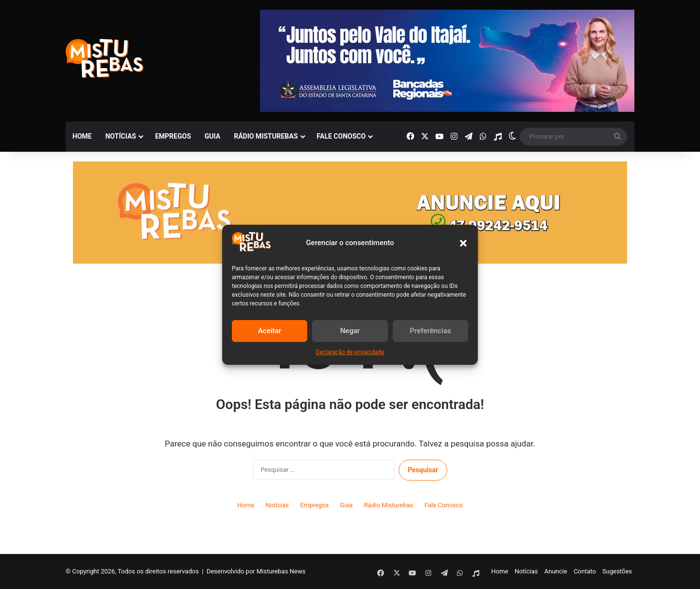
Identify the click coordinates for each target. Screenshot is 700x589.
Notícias (121, 136)
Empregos (173, 136)
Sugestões (617, 571)
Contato (585, 571)
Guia (212, 136)
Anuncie (556, 571)
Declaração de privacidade (350, 352)
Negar (350, 331)
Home (82, 136)
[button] (463, 243)
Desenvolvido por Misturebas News (256, 571)
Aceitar (270, 331)
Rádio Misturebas (266, 136)
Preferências (430, 331)
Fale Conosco (341, 136)
